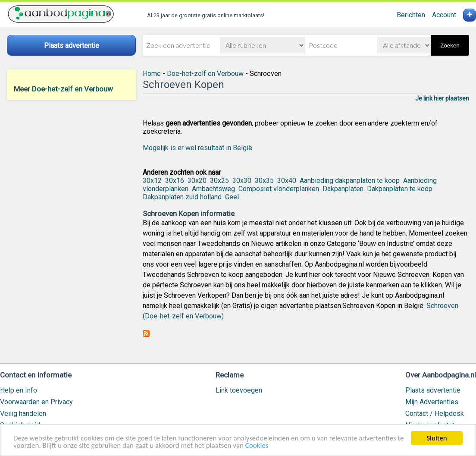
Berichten (411, 15)
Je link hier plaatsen (442, 98)
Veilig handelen (23, 414)
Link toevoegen (239, 390)
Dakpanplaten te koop (400, 189)
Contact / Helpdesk (435, 414)
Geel (232, 197)
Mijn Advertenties (432, 402)
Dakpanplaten (343, 189)
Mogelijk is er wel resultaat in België (197, 148)
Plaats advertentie (433, 390)
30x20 (197, 181)
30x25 (219, 181)
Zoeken (450, 46)
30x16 (175, 181)
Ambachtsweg (213, 189)
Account (444, 15)
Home (152, 74)
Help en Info (19, 390)
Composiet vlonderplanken (279, 189)
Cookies (257, 446)
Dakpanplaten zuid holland (182, 197)
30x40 (287, 181)
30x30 (242, 181)
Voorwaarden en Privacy (36, 402)
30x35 (264, 181)
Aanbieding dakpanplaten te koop (350, 181)
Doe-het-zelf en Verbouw (72, 89)
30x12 (152, 181)
